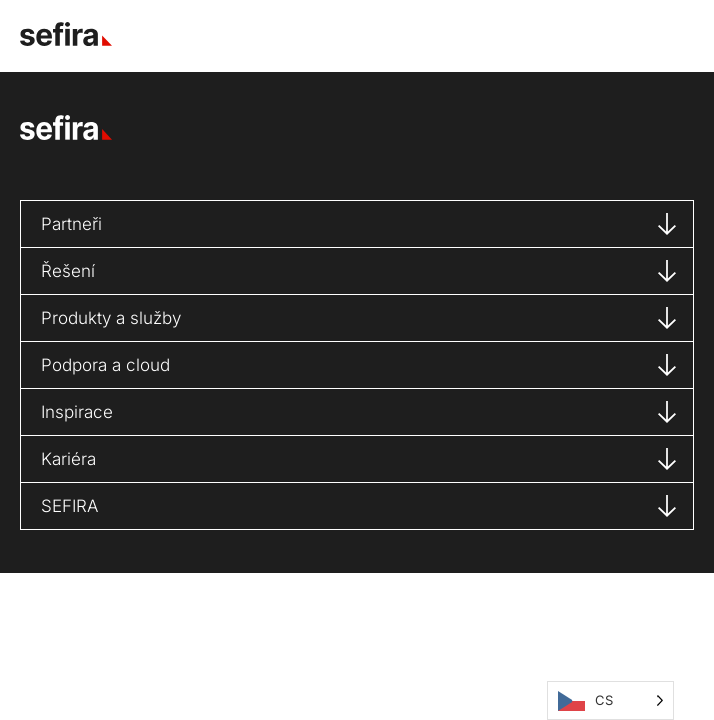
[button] (668, 34)
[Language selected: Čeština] (610, 700)
